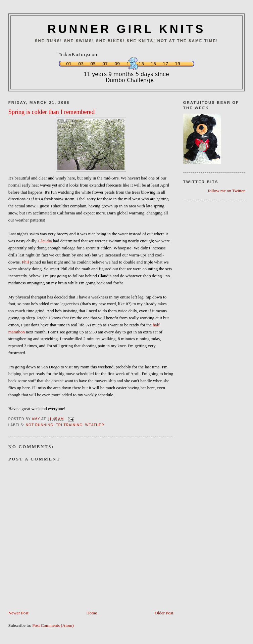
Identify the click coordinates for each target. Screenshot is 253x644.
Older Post (164, 613)
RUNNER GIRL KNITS (127, 29)
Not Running (40, 425)
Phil (25, 262)
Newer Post (18, 613)
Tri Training (69, 425)
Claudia (45, 241)
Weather (95, 425)
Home (92, 613)
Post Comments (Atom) (53, 625)
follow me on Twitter (226, 191)
